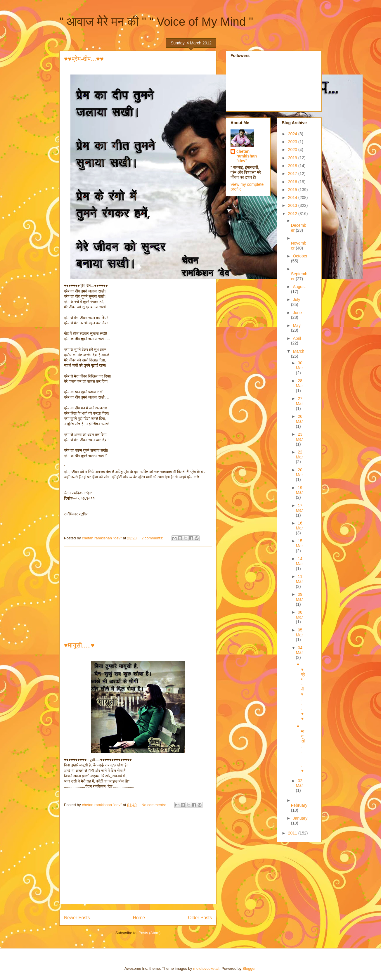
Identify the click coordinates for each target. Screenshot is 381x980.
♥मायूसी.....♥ (79, 645)
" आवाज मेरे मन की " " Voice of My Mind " (156, 22)
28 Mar (299, 383)
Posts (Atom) (149, 933)
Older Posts (200, 918)
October (300, 256)
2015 (293, 190)
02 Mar (299, 783)
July (296, 299)
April (297, 338)
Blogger (249, 968)
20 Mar (299, 472)
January (300, 818)
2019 (293, 158)
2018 (293, 166)
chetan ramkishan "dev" (247, 156)
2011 (293, 833)
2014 (293, 198)
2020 (293, 150)
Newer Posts (77, 918)
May (297, 325)
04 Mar (299, 650)
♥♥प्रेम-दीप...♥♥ (84, 59)
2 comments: (153, 538)
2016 (293, 182)
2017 (293, 174)
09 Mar (299, 597)
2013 (293, 205)
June (297, 313)
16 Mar (299, 526)
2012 (293, 214)
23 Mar (299, 437)
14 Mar (299, 561)
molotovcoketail (206, 968)
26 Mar (299, 419)
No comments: (154, 805)
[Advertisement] (138, 592)
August (299, 287)
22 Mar (299, 454)
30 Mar (299, 365)
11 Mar (299, 579)
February (299, 805)
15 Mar (299, 543)
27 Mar (299, 401)
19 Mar (299, 490)
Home (139, 918)
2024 (293, 134)
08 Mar (299, 615)
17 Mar (299, 508)
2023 (293, 142)
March (298, 351)
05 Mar (299, 632)
